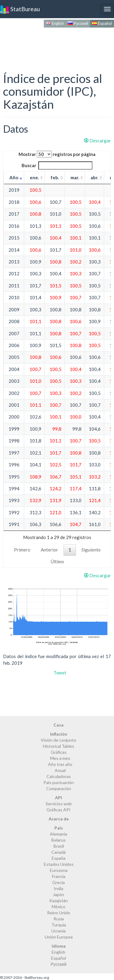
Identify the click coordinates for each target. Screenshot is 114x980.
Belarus (59, 840)
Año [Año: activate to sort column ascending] (14, 177)
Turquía (59, 925)
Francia (59, 876)
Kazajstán (59, 901)
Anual (60, 770)
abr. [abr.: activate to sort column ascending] (94, 177)
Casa (59, 725)
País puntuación (59, 782)
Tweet (60, 673)
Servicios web (59, 804)
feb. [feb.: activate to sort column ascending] (55, 177)
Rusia (59, 919)
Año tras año (60, 764)
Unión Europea (59, 937)
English (55, 23)
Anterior (49, 550)
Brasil (59, 846)
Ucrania (59, 931)
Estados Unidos (59, 864)
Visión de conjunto (59, 740)
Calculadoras (59, 776)
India (59, 888)
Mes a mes (60, 758)
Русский (78, 23)
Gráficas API (59, 810)
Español (102, 23)
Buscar (57, 166)
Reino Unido (59, 913)
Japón (59, 894)
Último (57, 561)
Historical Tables (59, 746)
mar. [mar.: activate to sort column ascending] (75, 177)
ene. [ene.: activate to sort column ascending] (34, 177)
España (59, 858)
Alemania (59, 834)
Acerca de (59, 819)
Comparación (59, 788)
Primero (22, 550)
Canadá (59, 852)
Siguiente (91, 550)
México (59, 907)
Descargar (97, 141)
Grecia (59, 882)
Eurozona (59, 870)
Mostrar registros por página (57, 154)
